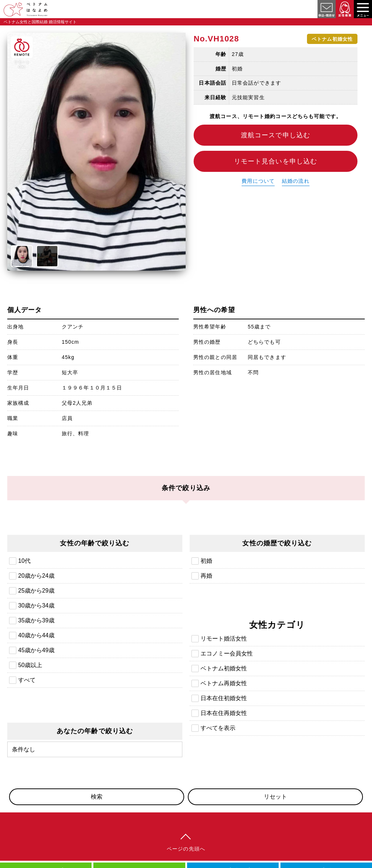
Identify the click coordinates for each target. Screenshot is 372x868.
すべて (27, 680)
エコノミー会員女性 (227, 653)
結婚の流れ (296, 181)
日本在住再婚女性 (224, 713)
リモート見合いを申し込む (276, 161)
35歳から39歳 (36, 620)
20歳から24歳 (36, 576)
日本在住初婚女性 (224, 698)
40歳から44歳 (36, 635)
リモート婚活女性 (224, 639)
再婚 (206, 576)
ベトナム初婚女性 (224, 668)
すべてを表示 (218, 728)
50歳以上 (30, 665)
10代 (24, 561)
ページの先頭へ (186, 849)
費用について (258, 181)
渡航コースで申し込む (276, 135)
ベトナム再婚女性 (224, 683)
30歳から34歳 (36, 605)
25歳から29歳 (36, 591)
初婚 (206, 561)
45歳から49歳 (36, 650)
